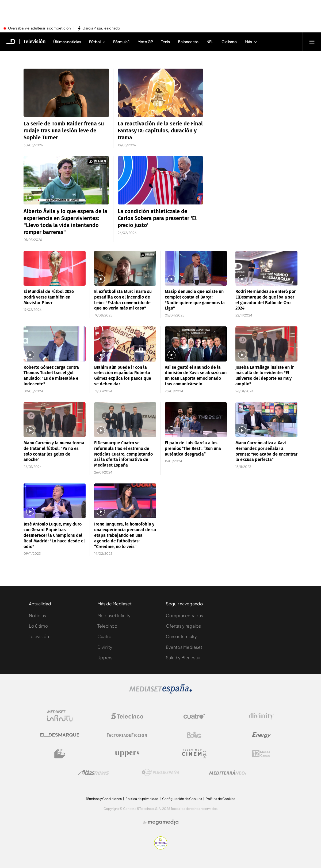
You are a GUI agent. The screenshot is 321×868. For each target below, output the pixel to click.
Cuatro (104, 636)
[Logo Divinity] (261, 716)
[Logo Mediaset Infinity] (60, 716)
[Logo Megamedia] (163, 822)
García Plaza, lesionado (101, 28)
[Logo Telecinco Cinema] (194, 754)
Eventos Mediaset (184, 647)
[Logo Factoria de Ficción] (127, 735)
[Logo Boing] (194, 735)
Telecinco (107, 626)
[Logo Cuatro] (194, 716)
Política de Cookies (220, 799)
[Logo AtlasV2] (93, 772)
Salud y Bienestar (183, 657)
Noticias (37, 615)
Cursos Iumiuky (181, 636)
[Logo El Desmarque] (60, 735)
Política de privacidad (142, 799)
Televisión (39, 636)
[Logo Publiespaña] (160, 773)
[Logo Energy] (261, 735)
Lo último (39, 626)
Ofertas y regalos (183, 626)
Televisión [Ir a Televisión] (34, 42)
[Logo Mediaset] (160, 692)
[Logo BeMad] (60, 754)
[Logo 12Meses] (261, 754)
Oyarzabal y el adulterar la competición (39, 28)
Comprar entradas (184, 615)
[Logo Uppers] (127, 754)
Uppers (105, 657)
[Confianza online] (161, 848)
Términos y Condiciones (104, 799)
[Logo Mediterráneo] (228, 773)
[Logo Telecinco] (127, 716)
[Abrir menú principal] (312, 42)
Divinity (105, 647)
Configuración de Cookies (182, 799)
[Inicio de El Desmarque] (11, 42)
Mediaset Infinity (114, 615)
